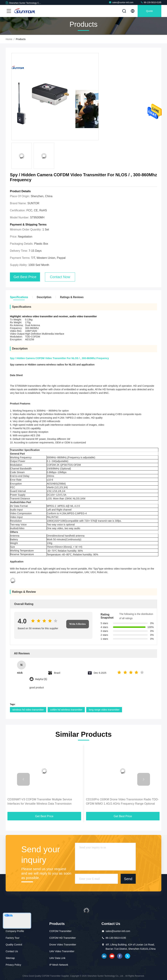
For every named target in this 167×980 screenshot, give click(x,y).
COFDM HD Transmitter (63, 938)
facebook (120, 956)
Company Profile (15, 931)
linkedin (104, 956)
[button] (23, 779)
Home (9, 39)
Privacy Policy (13, 965)
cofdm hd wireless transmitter (66, 710)
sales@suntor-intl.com (121, 2)
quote (149, 11)
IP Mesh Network (59, 965)
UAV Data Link (57, 958)
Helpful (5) (41, 679)
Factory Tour (13, 938)
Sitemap (10, 958)
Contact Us (12, 951)
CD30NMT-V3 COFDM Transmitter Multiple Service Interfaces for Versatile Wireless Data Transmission (40, 802)
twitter (128, 956)
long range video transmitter (104, 710)
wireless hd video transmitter (28, 710)
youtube (112, 956)
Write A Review (78, 624)
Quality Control (14, 945)
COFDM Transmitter (60, 931)
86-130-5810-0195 (151, 2)
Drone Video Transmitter (63, 945)
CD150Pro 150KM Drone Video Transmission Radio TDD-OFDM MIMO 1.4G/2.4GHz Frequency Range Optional (122, 802)
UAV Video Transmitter (62, 951)
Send (128, 879)
